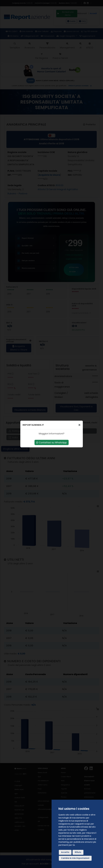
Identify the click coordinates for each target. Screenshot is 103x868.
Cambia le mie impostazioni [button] (75, 858)
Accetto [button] (65, 852)
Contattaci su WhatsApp (52, 443)
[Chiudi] (79, 425)
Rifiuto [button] (78, 852)
